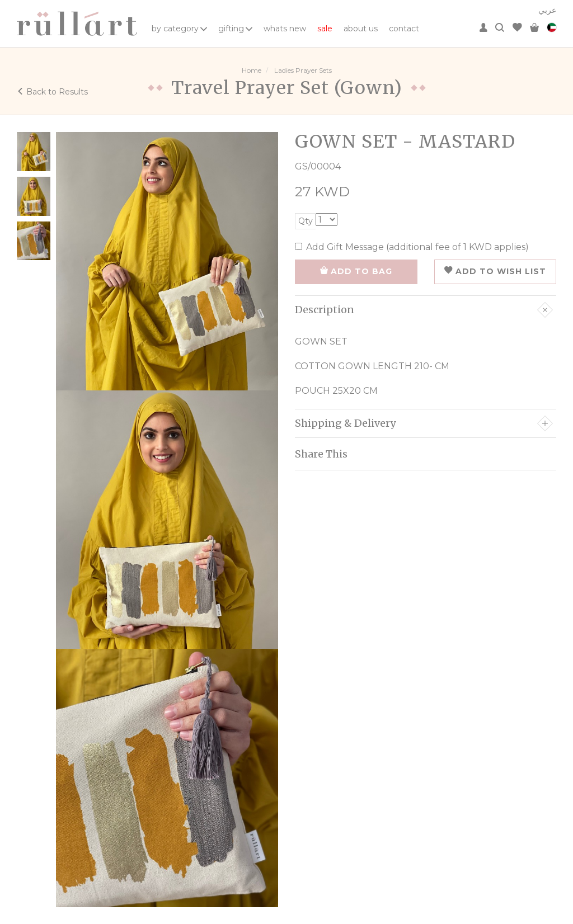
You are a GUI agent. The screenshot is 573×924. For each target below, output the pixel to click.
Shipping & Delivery (424, 423)
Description (424, 310)
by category (179, 29)
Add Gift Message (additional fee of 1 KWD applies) (412, 247)
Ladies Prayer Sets (303, 70)
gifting (235, 29)
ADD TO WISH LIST (495, 271)
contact (404, 29)
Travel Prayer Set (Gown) (287, 88)
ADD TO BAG (356, 271)
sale (325, 29)
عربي (547, 10)
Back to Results (52, 92)
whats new (285, 29)
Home (252, 70)
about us (361, 29)
